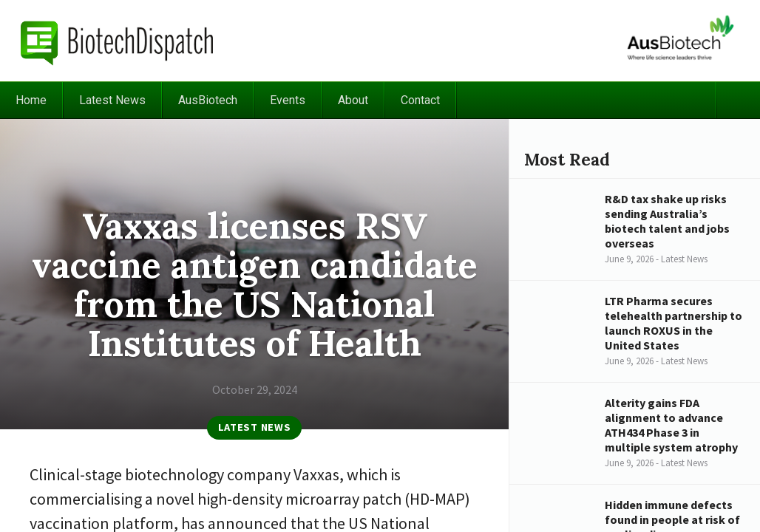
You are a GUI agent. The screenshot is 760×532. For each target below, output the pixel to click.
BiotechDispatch (118, 41)
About (353, 100)
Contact (420, 100)
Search (738, 100)
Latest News (112, 100)
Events (288, 100)
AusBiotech (208, 100)
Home (31, 100)
